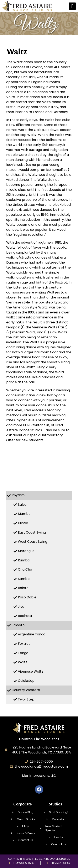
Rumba (24, 560)
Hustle (23, 523)
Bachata (25, 616)
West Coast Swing (33, 542)
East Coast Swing (32, 532)
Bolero (23, 588)
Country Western (26, 690)
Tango (23, 653)
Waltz (23, 662)
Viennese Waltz (30, 671)
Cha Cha (25, 569)
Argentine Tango (32, 634)
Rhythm (18, 495)
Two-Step (26, 699)
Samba (24, 579)
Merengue (26, 551)
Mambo (24, 514)
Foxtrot (24, 644)
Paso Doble (27, 597)
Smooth (18, 625)
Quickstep (26, 681)
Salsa (22, 505)
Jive (21, 607)
